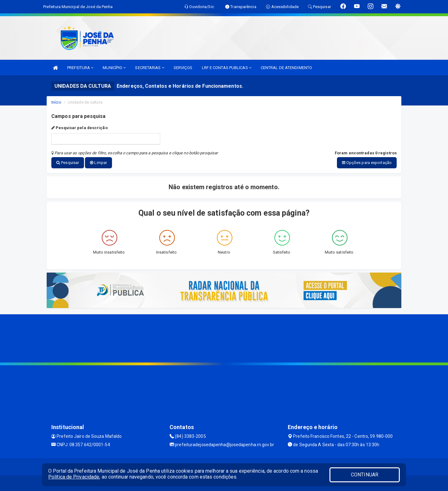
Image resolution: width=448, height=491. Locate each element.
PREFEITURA (80, 68)
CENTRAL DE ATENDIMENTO (286, 68)
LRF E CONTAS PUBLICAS (227, 68)
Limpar (98, 163)
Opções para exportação (367, 163)
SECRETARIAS (149, 68)
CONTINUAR (365, 475)
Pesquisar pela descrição (79, 128)
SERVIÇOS (183, 68)
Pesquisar (68, 163)
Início (56, 102)
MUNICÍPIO (114, 68)
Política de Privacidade (74, 477)
